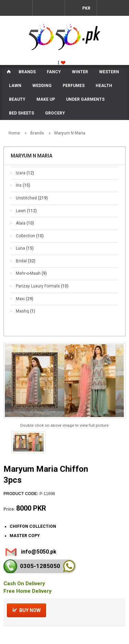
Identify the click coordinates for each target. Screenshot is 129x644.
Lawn (26, 211)
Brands (37, 133)
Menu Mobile (16, 8)
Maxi (25, 299)
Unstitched (32, 198)
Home (14, 133)
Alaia (25, 223)
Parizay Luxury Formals (42, 286)
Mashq (25, 311)
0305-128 (40, 566)
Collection (30, 236)
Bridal (26, 261)
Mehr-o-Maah (31, 273)
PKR (86, 8)
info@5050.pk (39, 552)
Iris (23, 185)
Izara (25, 173)
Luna (25, 248)
